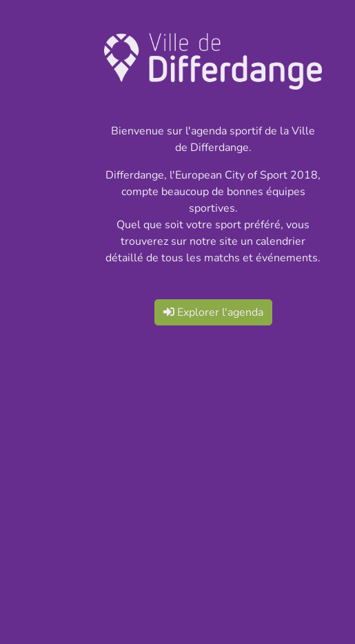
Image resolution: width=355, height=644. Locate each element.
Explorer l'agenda (213, 312)
